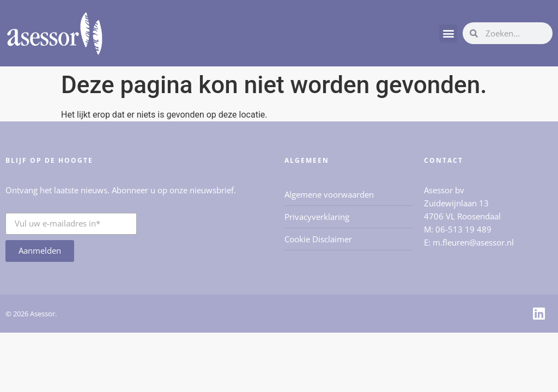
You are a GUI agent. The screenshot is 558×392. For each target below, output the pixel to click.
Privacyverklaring (317, 217)
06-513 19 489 (463, 229)
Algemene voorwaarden (329, 194)
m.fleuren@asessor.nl (473, 242)
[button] (448, 33)
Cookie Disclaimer (318, 239)
